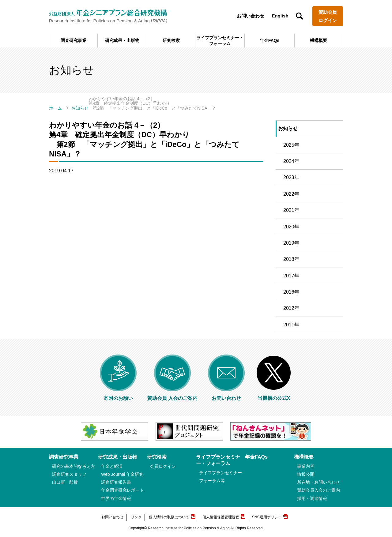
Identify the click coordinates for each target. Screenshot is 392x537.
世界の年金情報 (116, 498)
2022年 (291, 194)
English (280, 16)
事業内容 (306, 466)
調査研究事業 (73, 40)
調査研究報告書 (116, 482)
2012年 (291, 308)
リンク (136, 517)
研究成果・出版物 (122, 40)
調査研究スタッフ (69, 474)
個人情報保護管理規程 (221, 517)
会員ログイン (163, 466)
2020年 (291, 227)
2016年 (291, 292)
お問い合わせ (251, 16)
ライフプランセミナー (221, 473)
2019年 (291, 243)
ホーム (55, 108)
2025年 (291, 145)
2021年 (291, 210)
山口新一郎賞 (65, 482)
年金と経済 (112, 466)
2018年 (291, 259)
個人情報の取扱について (169, 517)
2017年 (291, 276)
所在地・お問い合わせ (318, 482)
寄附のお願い (118, 395)
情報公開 (306, 474)
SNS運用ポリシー (267, 517)
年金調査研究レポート (123, 490)
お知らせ (80, 108)
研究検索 (171, 40)
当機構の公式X (274, 395)
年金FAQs (270, 40)
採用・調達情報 (312, 498)
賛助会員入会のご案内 (318, 490)
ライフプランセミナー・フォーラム (220, 40)
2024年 (291, 161)
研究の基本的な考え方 (73, 466)
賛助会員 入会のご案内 (172, 395)
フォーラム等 (212, 481)
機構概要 (318, 40)
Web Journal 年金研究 (122, 474)
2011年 (291, 325)
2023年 (291, 177)
